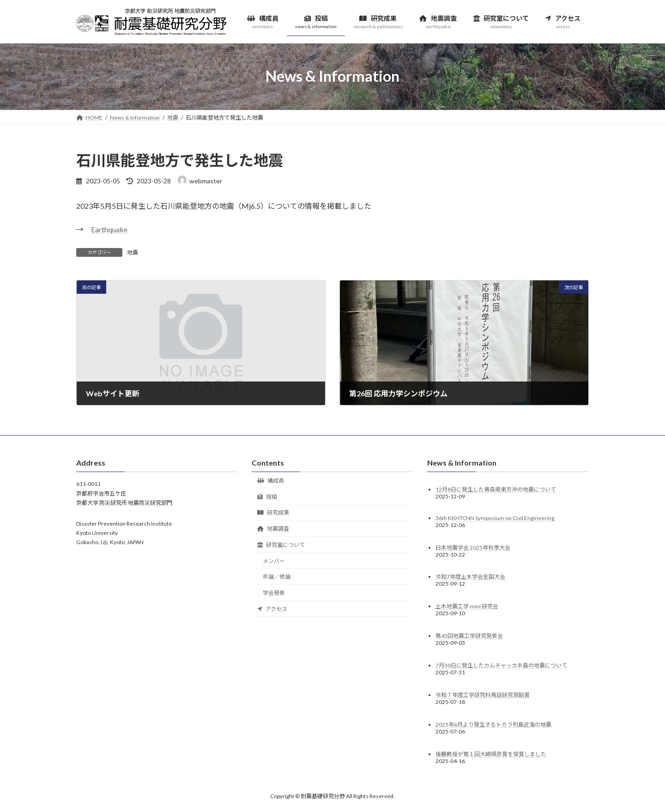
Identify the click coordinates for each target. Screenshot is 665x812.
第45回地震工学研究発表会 (469, 636)
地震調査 (273, 529)
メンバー (274, 561)
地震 (133, 252)
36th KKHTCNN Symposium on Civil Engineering (495, 518)
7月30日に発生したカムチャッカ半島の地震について (501, 665)
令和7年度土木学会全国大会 (470, 577)
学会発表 (274, 593)
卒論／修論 (277, 577)
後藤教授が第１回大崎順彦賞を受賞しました (491, 754)
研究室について (281, 544)
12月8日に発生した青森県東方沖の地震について (496, 489)
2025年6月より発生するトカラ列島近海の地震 (493, 724)
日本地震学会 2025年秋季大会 (473, 547)
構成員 (271, 480)
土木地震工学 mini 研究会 (467, 606)
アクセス (272, 609)
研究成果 (273, 512)
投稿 (267, 496)
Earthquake (109, 229)
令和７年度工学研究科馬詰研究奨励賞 (483, 695)
